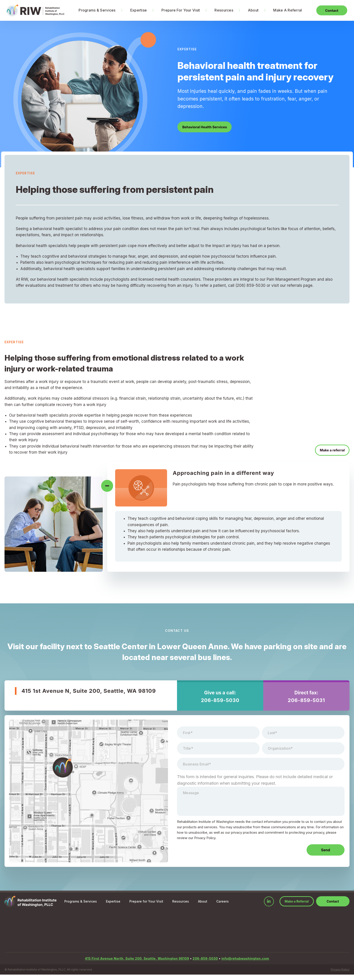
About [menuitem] (250, 10)
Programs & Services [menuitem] (94, 10)
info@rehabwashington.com (245, 964)
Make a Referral (297, 907)
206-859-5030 (220, 700)
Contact (328, 10)
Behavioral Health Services (207, 127)
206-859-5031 (306, 700)
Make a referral (330, 450)
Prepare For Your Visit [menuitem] (177, 10)
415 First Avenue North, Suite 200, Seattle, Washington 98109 (137, 964)
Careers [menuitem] (222, 907)
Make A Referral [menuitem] (284, 10)
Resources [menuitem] (220, 10)
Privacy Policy (340, 975)
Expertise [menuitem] (135, 10)
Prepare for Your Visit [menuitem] (146, 907)
